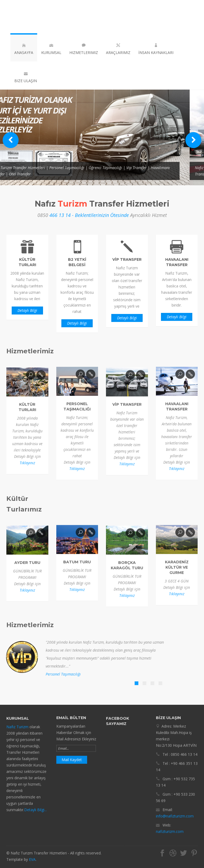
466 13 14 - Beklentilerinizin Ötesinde (89, 215)
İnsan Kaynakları (156, 49)
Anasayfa (24, 49)
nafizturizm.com (170, 827)
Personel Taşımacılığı (58, 674)
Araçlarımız (118, 49)
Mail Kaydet (72, 755)
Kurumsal (51, 49)
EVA (32, 859)
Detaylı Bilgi (27, 310)
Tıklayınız (27, 468)
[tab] (131, 683)
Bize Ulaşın (26, 77)
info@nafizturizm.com (175, 811)
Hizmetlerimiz (84, 49)
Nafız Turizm (17, 732)
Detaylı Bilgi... (35, 815)
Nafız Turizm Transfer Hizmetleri (40, 17)
